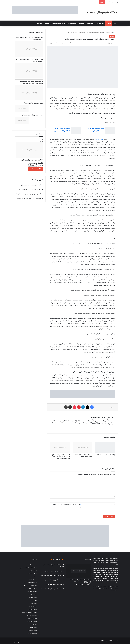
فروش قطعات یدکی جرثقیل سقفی (28, 568)
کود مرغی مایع (33, 595)
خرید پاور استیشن (32, 610)
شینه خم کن (34, 577)
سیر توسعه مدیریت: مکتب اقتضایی (53, 584)
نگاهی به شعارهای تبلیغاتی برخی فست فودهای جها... (28, 194)
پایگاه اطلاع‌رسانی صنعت (112, 558)
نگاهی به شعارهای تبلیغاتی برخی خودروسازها (30, 190)
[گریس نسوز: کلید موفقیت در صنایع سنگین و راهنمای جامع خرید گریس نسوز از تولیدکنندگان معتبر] (60, 447)
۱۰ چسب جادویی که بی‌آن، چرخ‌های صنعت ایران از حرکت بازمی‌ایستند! (29, 60)
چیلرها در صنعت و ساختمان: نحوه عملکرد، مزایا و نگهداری (84, 456)
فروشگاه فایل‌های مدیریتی (102, 576)
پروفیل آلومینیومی (32, 598)
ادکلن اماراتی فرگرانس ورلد (30, 586)
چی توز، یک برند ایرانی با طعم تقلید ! (53, 571)
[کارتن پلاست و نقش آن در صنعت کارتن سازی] (110, 130)
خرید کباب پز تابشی (32, 633)
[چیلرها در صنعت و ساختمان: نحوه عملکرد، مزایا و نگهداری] (83, 447)
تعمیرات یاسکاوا (33, 580)
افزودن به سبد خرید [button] (35, 169)
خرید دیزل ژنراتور (32, 630)
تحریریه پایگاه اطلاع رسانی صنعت (106, 43)
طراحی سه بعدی (33, 589)
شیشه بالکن (34, 604)
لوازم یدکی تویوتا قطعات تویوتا (29, 612)
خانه (115, 23)
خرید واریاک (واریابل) (31, 621)
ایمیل (113, 505)
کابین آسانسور (99, 139)
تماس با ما (40, 23)
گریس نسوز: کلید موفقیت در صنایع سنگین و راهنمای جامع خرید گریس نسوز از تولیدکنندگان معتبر (61, 456)
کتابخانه (82, 23)
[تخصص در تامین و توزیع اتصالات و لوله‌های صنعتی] (76, 130)
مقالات (109, 23)
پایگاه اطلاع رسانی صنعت (101, 641)
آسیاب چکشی (33, 571)
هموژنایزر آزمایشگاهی (31, 615)
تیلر (36, 601)
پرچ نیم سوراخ (33, 565)
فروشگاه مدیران (91, 23)
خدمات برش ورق (32, 618)
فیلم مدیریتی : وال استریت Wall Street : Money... (29, 198)
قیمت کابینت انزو (32, 574)
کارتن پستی (34, 624)
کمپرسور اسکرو (33, 607)
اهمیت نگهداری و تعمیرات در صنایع (53, 580)
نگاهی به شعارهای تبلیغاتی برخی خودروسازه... (51, 576)
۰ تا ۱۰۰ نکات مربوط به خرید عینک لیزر (32, 115)
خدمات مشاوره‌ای (72, 23)
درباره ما (47, 23)
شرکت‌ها (102, 32)
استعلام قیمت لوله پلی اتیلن (30, 583)
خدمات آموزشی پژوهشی (59, 23)
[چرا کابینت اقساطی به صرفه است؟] (105, 447)
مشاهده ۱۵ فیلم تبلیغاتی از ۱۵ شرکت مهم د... (51, 589)
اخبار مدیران (101, 23)
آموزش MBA (33, 627)
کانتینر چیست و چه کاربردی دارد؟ (33, 103)
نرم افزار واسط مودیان (31, 592)
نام (114, 497)
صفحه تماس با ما (113, 588)
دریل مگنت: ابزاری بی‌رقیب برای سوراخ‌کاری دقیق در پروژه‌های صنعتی (29, 39)
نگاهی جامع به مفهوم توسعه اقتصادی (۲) (31, 185)
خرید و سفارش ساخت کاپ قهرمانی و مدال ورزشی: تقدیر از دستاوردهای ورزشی (31, 82)
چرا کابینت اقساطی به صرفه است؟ (106, 455)
